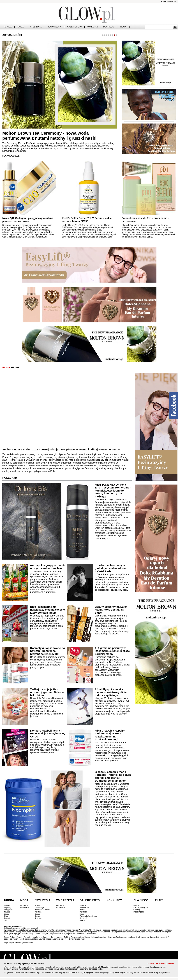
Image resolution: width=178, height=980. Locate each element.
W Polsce (24, 905)
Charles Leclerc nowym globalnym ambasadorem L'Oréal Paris (111, 568)
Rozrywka (39, 918)
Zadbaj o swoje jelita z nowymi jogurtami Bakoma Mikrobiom (47, 692)
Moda (21, 27)
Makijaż (7, 912)
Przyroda (83, 912)
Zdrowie (7, 918)
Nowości (8, 905)
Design (37, 914)
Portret (82, 910)
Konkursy (93, 27)
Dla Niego (109, 27)
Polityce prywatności (162, 973)
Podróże (83, 905)
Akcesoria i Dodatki (42, 910)
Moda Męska (139, 912)
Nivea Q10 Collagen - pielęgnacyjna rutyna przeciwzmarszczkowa (28, 220)
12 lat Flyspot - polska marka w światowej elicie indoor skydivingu (111, 692)
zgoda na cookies (169, 1)
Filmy (123, 27)
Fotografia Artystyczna (88, 916)
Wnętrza (38, 912)
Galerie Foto (74, 27)
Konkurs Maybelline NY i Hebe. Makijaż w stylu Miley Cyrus (48, 734)
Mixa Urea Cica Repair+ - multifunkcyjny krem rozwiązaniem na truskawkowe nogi (111, 735)
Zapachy (8, 908)
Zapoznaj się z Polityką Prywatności (18, 943)
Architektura (84, 908)
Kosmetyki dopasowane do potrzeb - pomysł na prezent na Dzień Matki (48, 651)
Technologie (39, 908)
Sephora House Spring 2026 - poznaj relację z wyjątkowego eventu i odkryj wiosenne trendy (61, 449)
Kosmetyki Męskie (141, 908)
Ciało (6, 916)
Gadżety (137, 910)
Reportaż (83, 918)
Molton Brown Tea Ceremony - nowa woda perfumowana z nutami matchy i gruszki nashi (49, 136)
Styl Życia (36, 27)
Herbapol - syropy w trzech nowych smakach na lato (47, 567)
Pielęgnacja (9, 910)
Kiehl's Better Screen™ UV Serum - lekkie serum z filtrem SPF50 (87, 220)
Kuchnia (38, 916)
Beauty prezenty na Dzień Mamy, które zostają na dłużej (111, 610)
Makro (82, 920)
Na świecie (25, 908)
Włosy (7, 914)
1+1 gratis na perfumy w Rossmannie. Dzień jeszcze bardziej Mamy (112, 651)
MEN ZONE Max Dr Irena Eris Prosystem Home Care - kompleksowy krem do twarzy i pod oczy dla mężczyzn (113, 491)
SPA (6, 920)
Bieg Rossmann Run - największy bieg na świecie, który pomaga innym (48, 610)
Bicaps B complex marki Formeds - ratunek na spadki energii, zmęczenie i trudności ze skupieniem (113, 776)
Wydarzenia (55, 27)
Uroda (8, 27)
